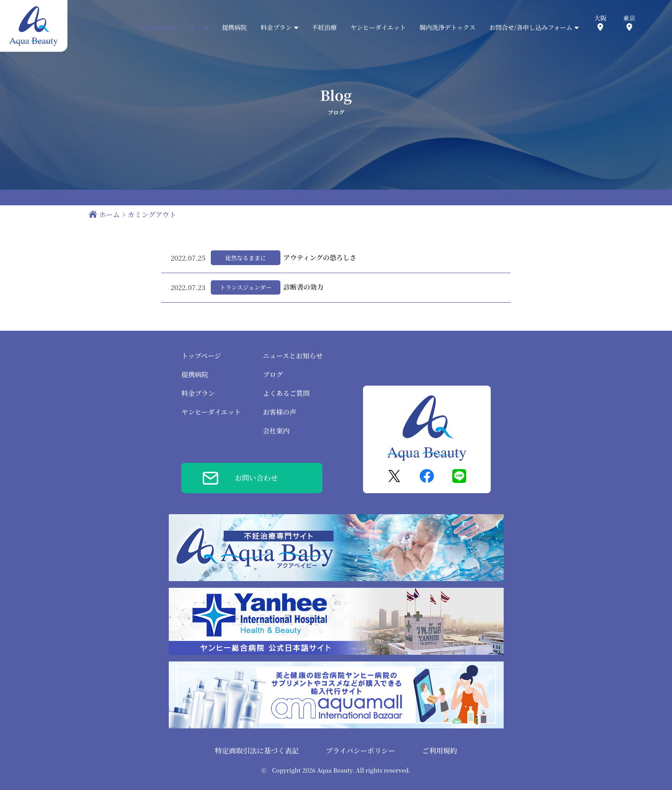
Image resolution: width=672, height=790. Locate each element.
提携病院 (234, 27)
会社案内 (276, 430)
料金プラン (198, 393)
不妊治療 (324, 27)
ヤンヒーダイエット (378, 27)
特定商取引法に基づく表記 (257, 750)
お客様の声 (280, 412)
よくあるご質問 (286, 393)
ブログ (273, 374)
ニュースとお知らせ (293, 355)
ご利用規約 (439, 750)
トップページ (201, 355)
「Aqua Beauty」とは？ (170, 27)
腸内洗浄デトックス (448, 27)
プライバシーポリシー (360, 750)
